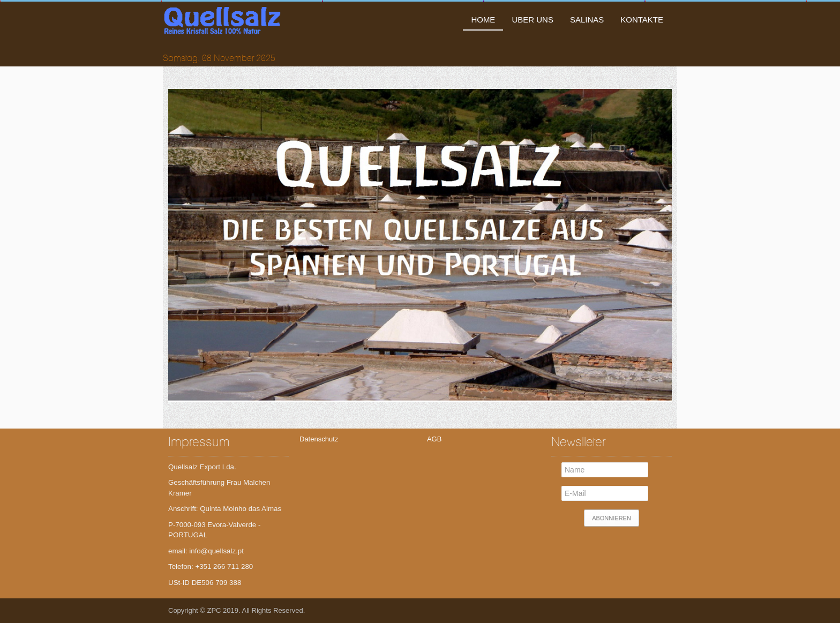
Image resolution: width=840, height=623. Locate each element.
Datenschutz (319, 439)
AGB (433, 439)
